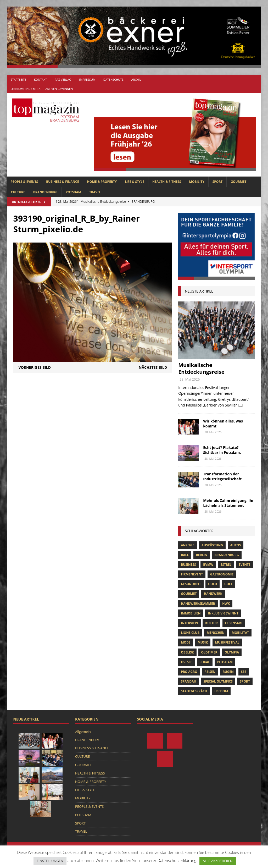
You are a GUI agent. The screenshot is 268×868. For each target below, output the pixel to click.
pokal (205, 662)
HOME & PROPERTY (102, 182)
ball (185, 555)
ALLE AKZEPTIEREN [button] (217, 861)
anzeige (188, 545)
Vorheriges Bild (35, 367)
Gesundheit (191, 584)
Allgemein (83, 732)
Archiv (136, 79)
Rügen (228, 672)
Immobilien (191, 613)
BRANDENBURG (45, 192)
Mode (186, 642)
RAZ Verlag (63, 79)
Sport (245, 681)
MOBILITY (197, 182)
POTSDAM (73, 192)
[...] (241, 405)
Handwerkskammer (198, 604)
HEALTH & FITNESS (167, 182)
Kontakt (40, 79)
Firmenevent (192, 574)
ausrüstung (212, 545)
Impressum (87, 79)
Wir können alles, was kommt (223, 423)
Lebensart (234, 623)
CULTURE (18, 192)
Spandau (188, 681)
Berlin (202, 555)
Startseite (18, 79)
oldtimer (209, 652)
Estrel (226, 565)
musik (203, 642)
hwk (226, 604)
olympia (232, 652)
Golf (228, 584)
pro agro (189, 672)
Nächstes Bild (153, 367)
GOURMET (238, 182)
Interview (189, 623)
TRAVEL (95, 192)
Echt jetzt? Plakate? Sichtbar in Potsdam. (222, 450)
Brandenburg (227, 555)
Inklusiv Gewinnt (223, 613)
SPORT (218, 182)
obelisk (187, 652)
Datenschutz (113, 79)
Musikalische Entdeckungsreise (201, 368)
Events (245, 565)
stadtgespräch (194, 691)
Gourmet (189, 594)
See (244, 672)
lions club (190, 633)
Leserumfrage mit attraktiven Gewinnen (42, 89)
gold (213, 584)
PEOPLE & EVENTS (24, 182)
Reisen (210, 672)
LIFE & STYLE (135, 182)
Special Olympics (218, 681)
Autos (236, 545)
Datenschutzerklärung (177, 860)
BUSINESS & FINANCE (62, 182)
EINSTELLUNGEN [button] (50, 861)
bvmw (208, 565)
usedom (221, 691)
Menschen (216, 633)
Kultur (211, 623)
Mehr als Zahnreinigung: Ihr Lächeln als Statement (228, 503)
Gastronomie (222, 574)
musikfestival (227, 642)
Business (188, 565)
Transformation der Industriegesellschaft (222, 476)
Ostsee (186, 662)
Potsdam (225, 662)
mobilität (240, 633)
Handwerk (213, 594)
